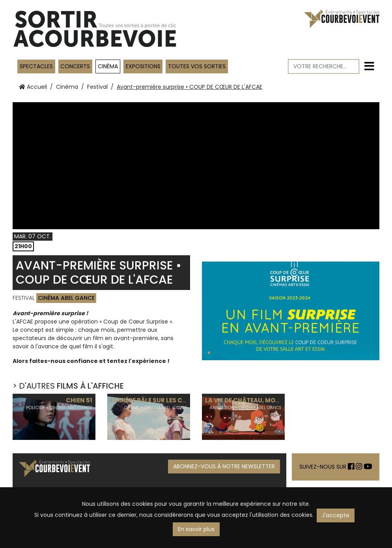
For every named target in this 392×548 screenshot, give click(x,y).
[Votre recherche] (324, 66)
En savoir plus (196, 529)
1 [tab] (210, 354)
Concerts (75, 66)
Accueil (33, 87)
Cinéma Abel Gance (66, 298)
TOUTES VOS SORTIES (197, 66)
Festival (97, 87)
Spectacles (36, 66)
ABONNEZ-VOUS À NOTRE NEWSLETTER (224, 466)
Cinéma (108, 66)
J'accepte (336, 515)
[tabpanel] (291, 311)
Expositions (143, 66)
